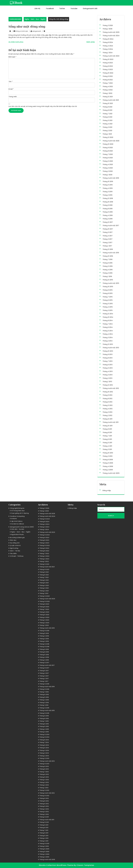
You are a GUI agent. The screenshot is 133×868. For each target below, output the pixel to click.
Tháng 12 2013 (108, 344)
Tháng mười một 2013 (111, 348)
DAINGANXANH (15, 19)
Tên (11, 81)
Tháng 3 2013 (107, 375)
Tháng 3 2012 (107, 412)
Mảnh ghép (91, 42)
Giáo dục (13, 540)
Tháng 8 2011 (107, 432)
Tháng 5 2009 (108, 463)
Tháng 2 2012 (107, 415)
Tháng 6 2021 (107, 117)
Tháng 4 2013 (108, 371)
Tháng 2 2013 (107, 378)
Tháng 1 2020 (107, 175)
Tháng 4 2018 (108, 215)
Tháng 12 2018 (108, 198)
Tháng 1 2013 (107, 382)
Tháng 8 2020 (108, 151)
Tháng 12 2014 (108, 314)
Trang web (13, 96)
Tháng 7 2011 (107, 436)
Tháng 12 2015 (108, 280)
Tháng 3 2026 (108, 25)
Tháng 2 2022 (108, 90)
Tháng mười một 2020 (111, 141)
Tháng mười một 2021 (111, 100)
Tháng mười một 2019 (111, 178)
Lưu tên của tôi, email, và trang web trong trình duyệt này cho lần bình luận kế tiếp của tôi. (43, 106)
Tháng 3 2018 (107, 219)
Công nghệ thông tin (17, 508)
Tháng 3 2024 (108, 49)
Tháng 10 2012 (108, 392)
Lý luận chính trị (15, 545)
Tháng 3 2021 (107, 127)
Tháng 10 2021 (108, 103)
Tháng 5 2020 (108, 161)
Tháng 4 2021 (107, 124)
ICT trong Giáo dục (18, 511)
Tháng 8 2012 (107, 399)
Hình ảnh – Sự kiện (18, 529)
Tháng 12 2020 (108, 137)
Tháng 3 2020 (108, 168)
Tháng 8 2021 (107, 110)
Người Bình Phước (18, 535)
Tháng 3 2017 (107, 239)
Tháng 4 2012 (107, 409)
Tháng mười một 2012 (111, 388)
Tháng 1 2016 (107, 276)
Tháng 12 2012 (108, 385)
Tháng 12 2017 (108, 222)
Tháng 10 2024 (108, 39)
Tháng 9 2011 (107, 429)
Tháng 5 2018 (108, 212)
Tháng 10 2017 (108, 229)
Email (11, 89)
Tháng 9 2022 (108, 76)
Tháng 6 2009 (108, 460)
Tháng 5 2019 (108, 185)
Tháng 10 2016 (108, 256)
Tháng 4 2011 (107, 446)
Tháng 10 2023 (108, 59)
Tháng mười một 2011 (111, 422)
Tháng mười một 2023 (111, 56)
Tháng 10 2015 (108, 287)
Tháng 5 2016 (108, 266)
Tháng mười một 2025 (111, 32)
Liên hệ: (37, 9)
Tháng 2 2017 (107, 242)
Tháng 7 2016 (107, 259)
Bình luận (12, 57)
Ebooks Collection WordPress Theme (56, 865)
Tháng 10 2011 (108, 426)
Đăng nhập (107, 490)
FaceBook (50, 9)
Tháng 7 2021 (107, 114)
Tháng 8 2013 (107, 358)
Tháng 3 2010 (107, 456)
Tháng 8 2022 (108, 80)
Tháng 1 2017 (107, 246)
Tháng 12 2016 (108, 249)
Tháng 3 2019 (107, 192)
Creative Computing (17, 516)
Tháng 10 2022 (108, 73)
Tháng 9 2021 (107, 107)
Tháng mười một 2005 (111, 473)
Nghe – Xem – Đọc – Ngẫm (21, 532)
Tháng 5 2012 (107, 405)
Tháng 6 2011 (107, 439)
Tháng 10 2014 (108, 317)
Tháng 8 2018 (107, 209)
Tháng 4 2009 (108, 466)
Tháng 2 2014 (107, 341)
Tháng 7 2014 (108, 324)
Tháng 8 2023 (108, 66)
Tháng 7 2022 (108, 83)
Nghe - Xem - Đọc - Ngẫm (35, 19)
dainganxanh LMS (90, 9)
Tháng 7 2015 (108, 297)
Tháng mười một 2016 (111, 253)
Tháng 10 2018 (108, 202)
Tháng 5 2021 (107, 120)
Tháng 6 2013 (107, 365)
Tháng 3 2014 (108, 337)
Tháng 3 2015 (108, 310)
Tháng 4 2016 (108, 270)
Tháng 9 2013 (107, 354)
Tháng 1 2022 (107, 93)
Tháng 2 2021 (107, 131)
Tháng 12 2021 (108, 97)
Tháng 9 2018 (107, 205)
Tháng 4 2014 (108, 334)
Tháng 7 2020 (108, 154)
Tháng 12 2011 (107, 419)
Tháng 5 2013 (108, 368)
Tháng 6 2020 (108, 158)
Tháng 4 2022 (108, 86)
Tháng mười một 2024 (111, 36)
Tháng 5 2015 (108, 304)
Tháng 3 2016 (107, 273)
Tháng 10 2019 (108, 181)
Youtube (74, 9)
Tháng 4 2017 (108, 236)
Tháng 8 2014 (108, 320)
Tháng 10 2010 (108, 453)
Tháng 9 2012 (107, 395)
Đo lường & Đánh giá (17, 538)
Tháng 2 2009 (108, 470)
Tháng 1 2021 (107, 134)
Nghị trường (14, 548)
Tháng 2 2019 (107, 195)
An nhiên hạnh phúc (16, 42)
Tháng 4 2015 (108, 307)
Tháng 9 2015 (108, 290)
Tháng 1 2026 (107, 29)
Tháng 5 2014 (108, 331)
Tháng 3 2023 (108, 69)
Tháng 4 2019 (108, 188)
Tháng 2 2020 (108, 171)
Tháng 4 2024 (108, 46)
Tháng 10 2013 (108, 351)
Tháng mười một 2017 (111, 225)
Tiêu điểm (13, 553)
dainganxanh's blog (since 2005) (22, 527)
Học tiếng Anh (15, 543)
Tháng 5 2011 (107, 443)
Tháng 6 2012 (107, 402)
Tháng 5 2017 (108, 232)
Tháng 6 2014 (108, 327)
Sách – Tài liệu (15, 551)
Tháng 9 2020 (108, 148)
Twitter (62, 9)
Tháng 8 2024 (108, 42)
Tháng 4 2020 (108, 164)
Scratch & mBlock (18, 524)
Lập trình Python (17, 521)
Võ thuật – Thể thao (17, 556)
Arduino (14, 519)
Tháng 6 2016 (107, 263)
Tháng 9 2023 (108, 63)
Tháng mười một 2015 (111, 283)
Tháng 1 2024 (107, 53)
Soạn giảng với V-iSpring (20, 513)
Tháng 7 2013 (107, 361)
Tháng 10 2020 (108, 144)
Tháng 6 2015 (108, 300)
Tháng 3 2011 (107, 449)
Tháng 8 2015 (108, 293)
